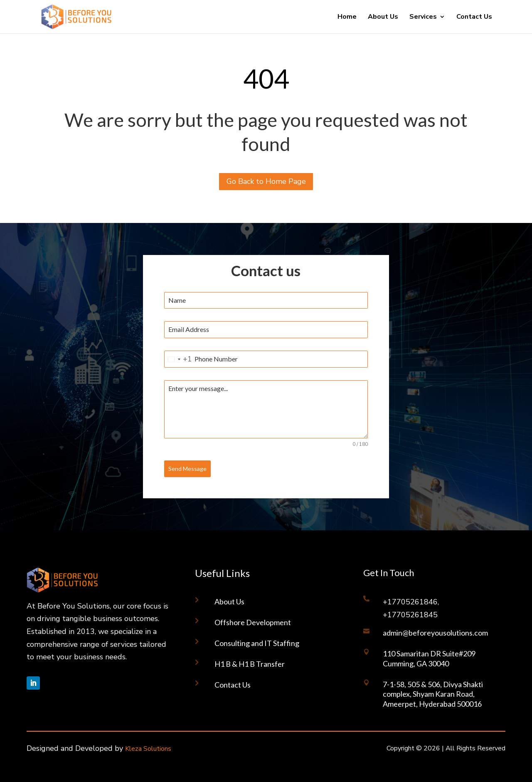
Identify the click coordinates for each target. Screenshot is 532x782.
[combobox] (178, 359)
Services (423, 17)
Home (347, 17)
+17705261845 (410, 615)
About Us (383, 17)
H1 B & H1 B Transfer (250, 664)
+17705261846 (410, 602)
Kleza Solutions (148, 749)
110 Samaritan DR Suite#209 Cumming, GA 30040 (429, 658)
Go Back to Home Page (266, 181)
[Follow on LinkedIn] (33, 683)
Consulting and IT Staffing (257, 643)
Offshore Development (253, 622)
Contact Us (474, 17)
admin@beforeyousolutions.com (435, 633)
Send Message (187, 469)
